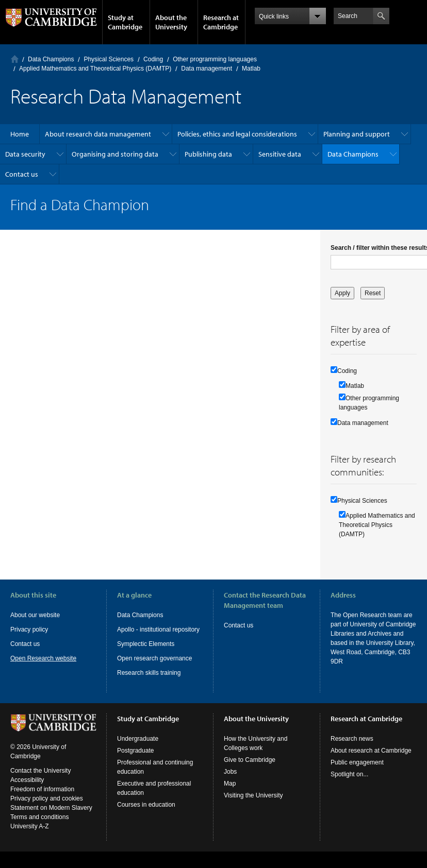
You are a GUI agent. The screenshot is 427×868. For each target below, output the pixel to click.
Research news (352, 748)
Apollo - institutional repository (158, 629)
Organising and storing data (115, 154)
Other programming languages (215, 59)
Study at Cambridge (125, 22)
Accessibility (27, 789)
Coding (153, 59)
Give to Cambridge (250, 769)
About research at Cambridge (371, 760)
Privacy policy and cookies (47, 808)
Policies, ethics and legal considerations (237, 134)
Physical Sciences (109, 59)
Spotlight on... (349, 784)
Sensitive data (280, 154)
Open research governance (154, 658)
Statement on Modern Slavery (51, 817)
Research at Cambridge (221, 22)
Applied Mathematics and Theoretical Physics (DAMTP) (95, 69)
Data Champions (51, 59)
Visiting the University (253, 805)
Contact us (22, 174)
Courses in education (146, 814)
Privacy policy (29, 629)
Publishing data (208, 154)
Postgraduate (135, 760)
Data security (25, 154)
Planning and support (357, 134)
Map (230, 793)
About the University (171, 22)
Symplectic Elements (146, 644)
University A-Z (30, 836)
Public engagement (357, 772)
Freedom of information (42, 798)
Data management (207, 69)
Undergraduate (138, 748)
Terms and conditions (39, 826)
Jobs (230, 781)
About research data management (98, 134)
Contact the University (40, 780)
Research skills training (149, 673)
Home (15, 59)
